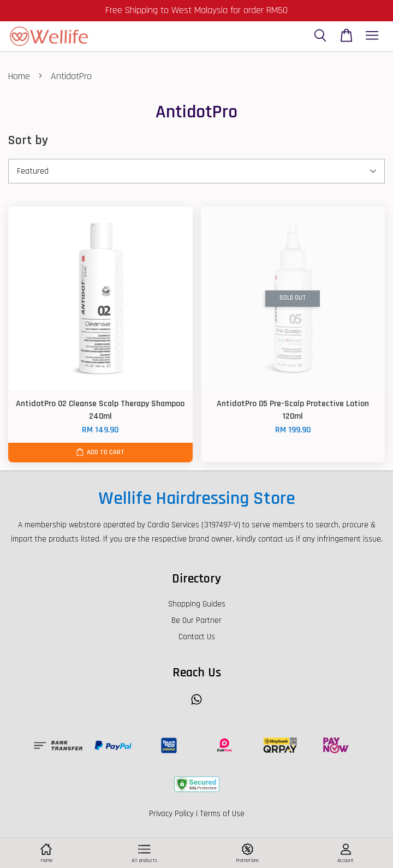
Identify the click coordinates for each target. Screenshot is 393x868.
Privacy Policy (171, 814)
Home (19, 76)
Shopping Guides (197, 604)
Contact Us (197, 637)
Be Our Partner (196, 620)
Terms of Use (222, 814)
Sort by (28, 140)
